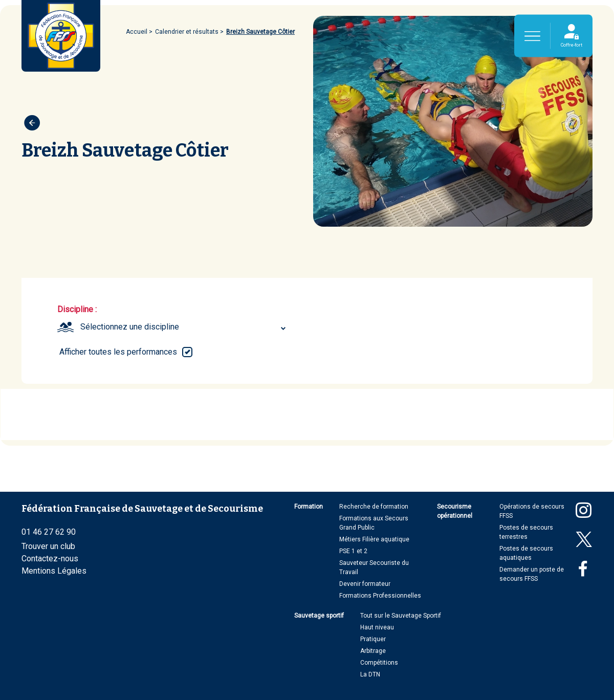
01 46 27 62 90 (49, 532)
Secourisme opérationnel (455, 511)
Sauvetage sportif (319, 616)
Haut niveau (377, 627)
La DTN (370, 674)
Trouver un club (48, 546)
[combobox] (184, 327)
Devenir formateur (365, 584)
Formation (309, 507)
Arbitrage (373, 651)
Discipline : (77, 309)
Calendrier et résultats (187, 32)
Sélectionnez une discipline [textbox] (130, 327)
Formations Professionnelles (380, 596)
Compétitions (379, 663)
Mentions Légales (54, 571)
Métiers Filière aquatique (374, 539)
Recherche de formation (374, 507)
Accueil (137, 32)
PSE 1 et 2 (353, 551)
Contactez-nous (50, 559)
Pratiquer (373, 639)
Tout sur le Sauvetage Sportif (401, 616)
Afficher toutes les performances (118, 352)
